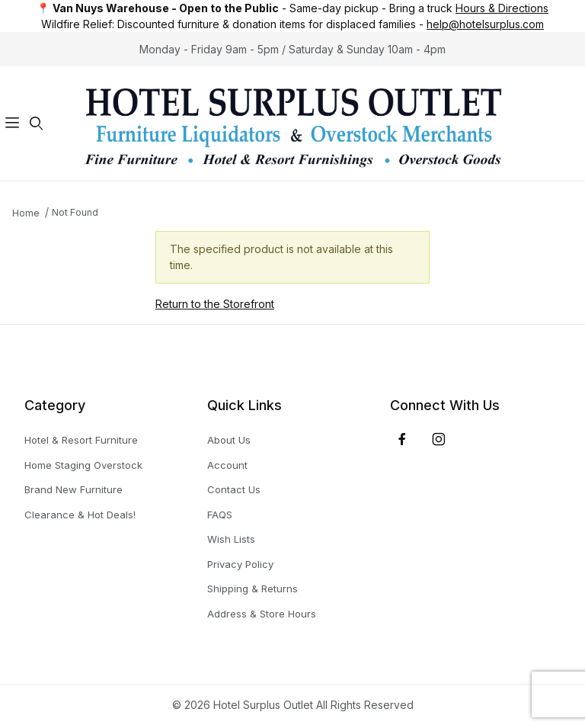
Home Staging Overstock (83, 465)
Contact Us (234, 489)
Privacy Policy (240, 564)
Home (26, 213)
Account (227, 465)
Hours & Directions (502, 8)
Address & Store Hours (262, 614)
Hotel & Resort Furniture (81, 440)
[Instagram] (439, 439)
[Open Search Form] (37, 124)
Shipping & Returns (253, 588)
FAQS (220, 515)
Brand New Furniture (74, 489)
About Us (229, 440)
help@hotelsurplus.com (485, 24)
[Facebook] (402, 439)
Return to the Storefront (215, 304)
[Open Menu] (12, 124)
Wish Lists (231, 539)
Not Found (75, 212)
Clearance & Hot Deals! (80, 515)
